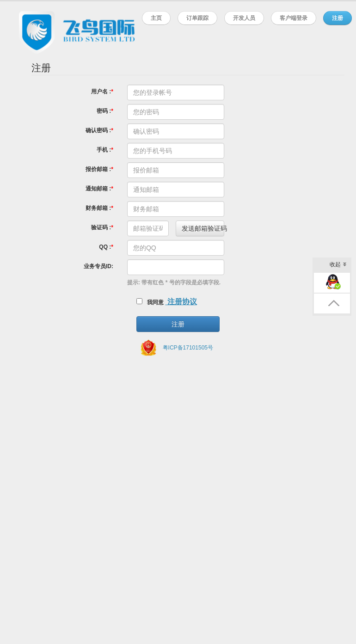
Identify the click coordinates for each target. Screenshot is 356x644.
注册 (338, 18)
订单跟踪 (197, 18)
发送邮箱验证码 (203, 228)
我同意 (150, 302)
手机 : (104, 150)
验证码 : (101, 227)
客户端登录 (294, 18)
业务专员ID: (98, 266)
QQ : (105, 247)
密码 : (104, 111)
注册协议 (181, 302)
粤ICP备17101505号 (188, 348)
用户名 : (101, 92)
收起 (338, 265)
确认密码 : (98, 130)
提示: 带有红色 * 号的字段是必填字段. (174, 282)
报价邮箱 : (98, 169)
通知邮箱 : (98, 189)
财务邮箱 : (98, 208)
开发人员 (244, 18)
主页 (156, 18)
